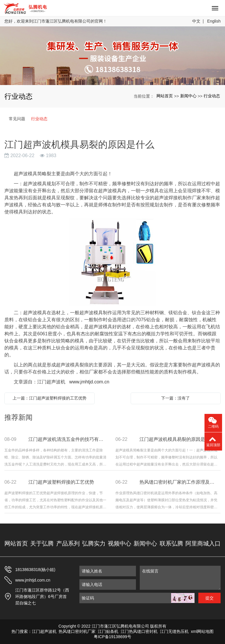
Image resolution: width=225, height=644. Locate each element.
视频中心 (120, 543)
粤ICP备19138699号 (112, 637)
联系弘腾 (171, 543)
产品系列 (68, 543)
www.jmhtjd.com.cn (89, 382)
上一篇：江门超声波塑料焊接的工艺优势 (50, 398)
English (214, 21)
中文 (196, 21)
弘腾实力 (94, 543)
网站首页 (165, 96)
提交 (209, 598)
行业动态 (212, 96)
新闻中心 (188, 96)
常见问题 (17, 119)
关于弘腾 (42, 543)
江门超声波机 (44, 631)
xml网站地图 (202, 631)
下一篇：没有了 (175, 398)
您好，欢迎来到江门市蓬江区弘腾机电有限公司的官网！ (56, 21)
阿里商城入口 (203, 543)
